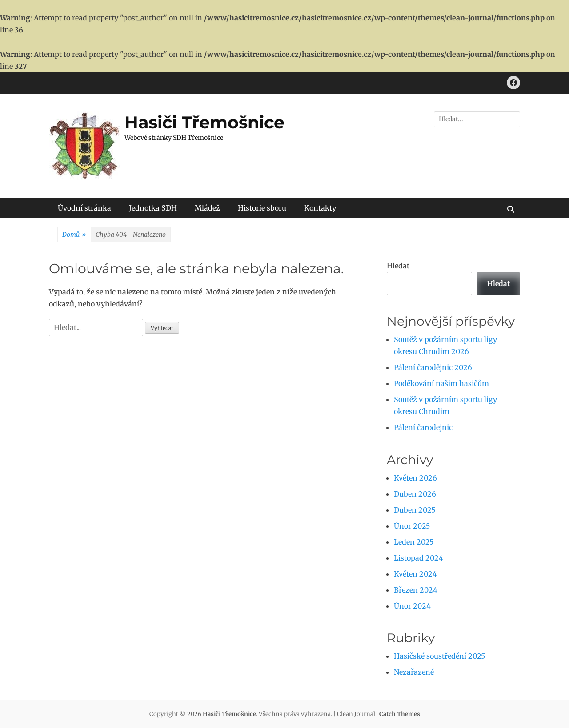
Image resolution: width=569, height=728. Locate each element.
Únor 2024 (412, 606)
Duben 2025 (415, 510)
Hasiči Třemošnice (204, 122)
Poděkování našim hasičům (441, 383)
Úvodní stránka (84, 208)
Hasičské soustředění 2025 (439, 656)
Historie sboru (262, 208)
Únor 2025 (412, 526)
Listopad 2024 (419, 558)
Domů (74, 235)
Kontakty (320, 208)
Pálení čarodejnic (423, 427)
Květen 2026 (415, 478)
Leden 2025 (414, 542)
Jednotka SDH (153, 208)
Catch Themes (400, 714)
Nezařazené (414, 672)
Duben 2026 (415, 494)
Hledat (398, 266)
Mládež (207, 208)
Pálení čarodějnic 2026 (433, 367)
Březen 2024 (416, 590)
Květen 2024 (415, 574)
